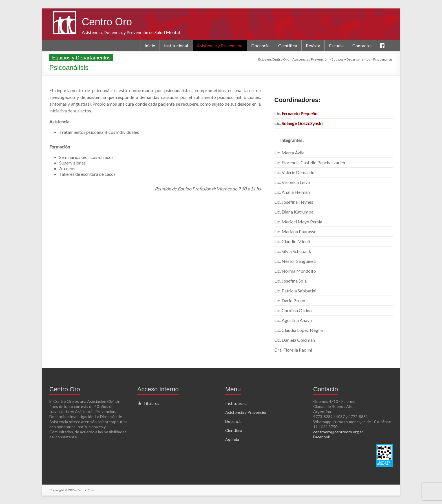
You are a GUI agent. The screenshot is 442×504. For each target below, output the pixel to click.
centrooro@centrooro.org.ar (338, 432)
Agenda (232, 439)
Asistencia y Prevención (220, 45)
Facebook (322, 437)
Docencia (260, 45)
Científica (288, 45)
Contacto (362, 45)
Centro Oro (107, 22)
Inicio (150, 45)
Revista (313, 45)
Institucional (176, 45)
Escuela (336, 45)
